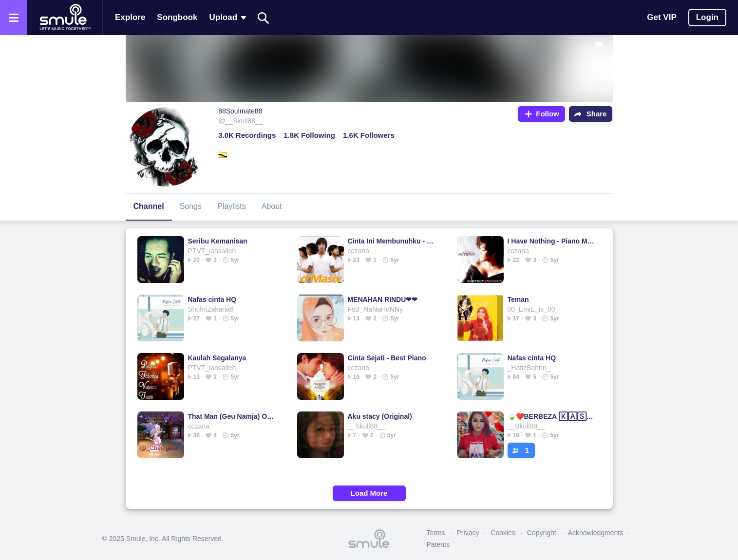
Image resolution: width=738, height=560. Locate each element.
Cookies (503, 533)
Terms (436, 533)
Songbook (177, 17)
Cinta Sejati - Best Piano (387, 358)
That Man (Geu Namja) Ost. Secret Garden (233, 416)
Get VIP (662, 17)
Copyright (542, 533)
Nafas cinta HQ (212, 299)
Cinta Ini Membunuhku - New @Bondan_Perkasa (392, 241)
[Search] (264, 18)
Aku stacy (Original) (380, 416)
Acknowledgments (596, 533)
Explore (130, 17)
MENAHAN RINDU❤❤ (383, 299)
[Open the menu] (14, 18)
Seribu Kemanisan (218, 241)
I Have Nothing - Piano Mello (552, 241)
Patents (438, 544)
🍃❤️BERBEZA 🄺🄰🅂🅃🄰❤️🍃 (552, 416)
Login (707, 17)
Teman (518, 299)
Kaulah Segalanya (217, 358)
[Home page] (65, 18)
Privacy (468, 533)
